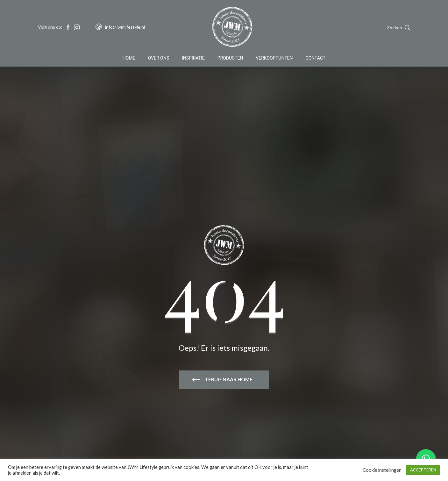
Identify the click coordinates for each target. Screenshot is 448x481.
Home (129, 59)
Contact (316, 59)
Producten (230, 59)
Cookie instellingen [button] (382, 470)
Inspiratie (193, 59)
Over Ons (159, 59)
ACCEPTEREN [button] (423, 470)
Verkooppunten (274, 59)
